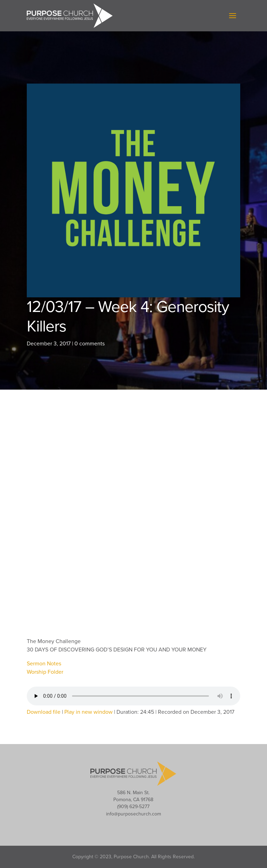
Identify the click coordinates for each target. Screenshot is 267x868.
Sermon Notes (44, 664)
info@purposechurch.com (133, 814)
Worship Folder (45, 672)
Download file (44, 712)
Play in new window (88, 712)
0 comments (90, 344)
